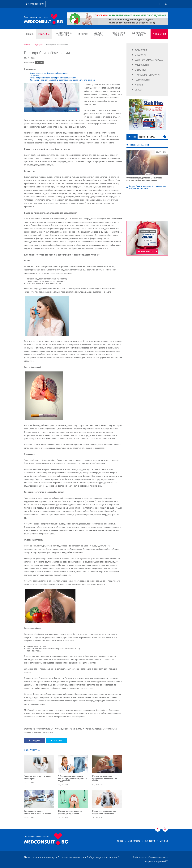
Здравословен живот (140, 34)
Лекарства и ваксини (118, 34)
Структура (34, 76)
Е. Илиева (39, 63)
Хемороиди (141, 50)
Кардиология (142, 65)
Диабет (139, 90)
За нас (120, 841)
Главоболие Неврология (148, 75)
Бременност (141, 70)
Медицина (44, 34)
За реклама (134, 841)
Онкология (141, 55)
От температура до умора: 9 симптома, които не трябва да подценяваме (144, 179)
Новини (30, 34)
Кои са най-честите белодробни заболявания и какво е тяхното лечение (62, 80)
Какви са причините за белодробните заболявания (53, 78)
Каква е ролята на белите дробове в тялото (49, 73)
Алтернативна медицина (64, 34)
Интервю (83, 34)
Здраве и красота (99, 34)
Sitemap (164, 841)
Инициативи (159, 34)
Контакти (150, 841)
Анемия (139, 85)
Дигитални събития (35, 4)
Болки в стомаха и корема (149, 60)
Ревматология (142, 80)
